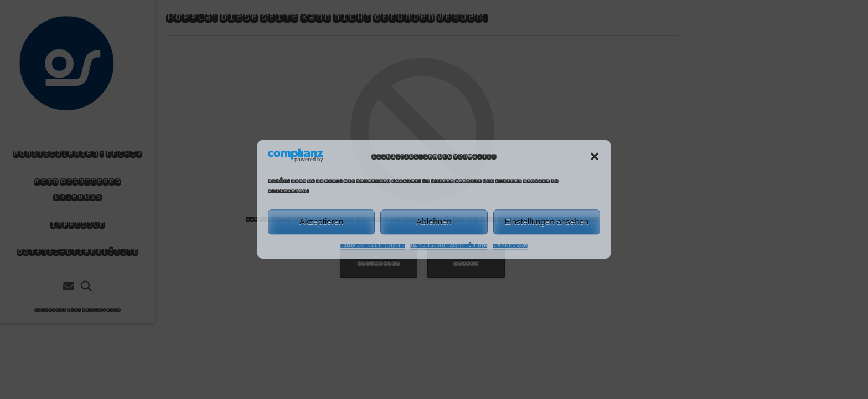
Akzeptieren (321, 222)
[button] (595, 156)
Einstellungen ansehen (546, 222)
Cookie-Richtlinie (373, 245)
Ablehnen (434, 222)
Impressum (510, 245)
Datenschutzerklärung (449, 245)
